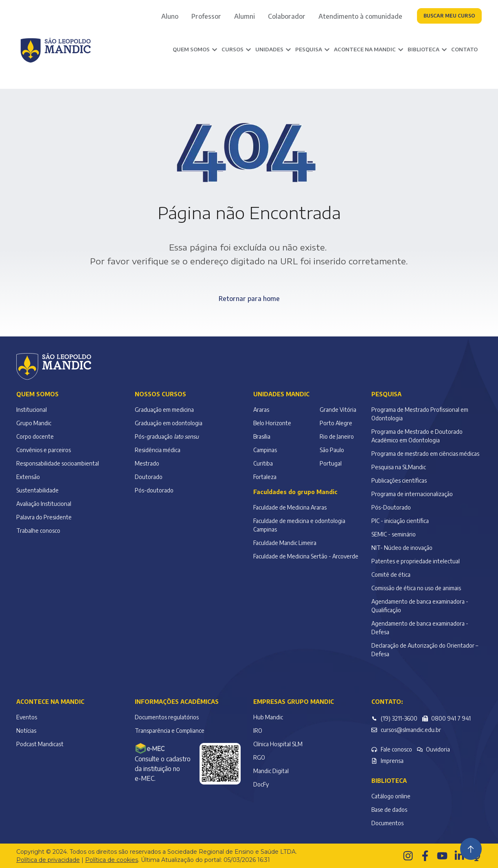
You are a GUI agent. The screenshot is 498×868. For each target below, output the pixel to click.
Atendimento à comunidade (360, 16)
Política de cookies (112, 860)
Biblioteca (389, 781)
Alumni (245, 16)
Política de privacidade (48, 860)
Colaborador (287, 16)
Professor (206, 16)
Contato (464, 49)
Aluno (170, 16)
